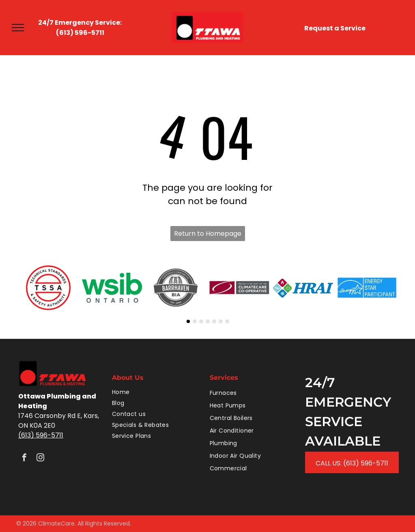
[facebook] (24, 459)
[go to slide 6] (221, 321)
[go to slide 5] (214, 321)
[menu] (18, 28)
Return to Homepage (208, 234)
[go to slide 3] (201, 321)
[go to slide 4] (208, 321)
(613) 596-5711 (41, 435)
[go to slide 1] (188, 321)
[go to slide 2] (195, 321)
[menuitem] (157, 392)
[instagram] (40, 459)
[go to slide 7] (227, 321)
